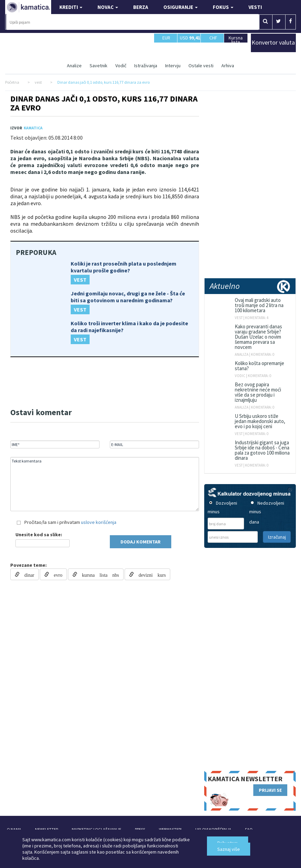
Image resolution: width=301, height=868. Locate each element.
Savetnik (99, 66)
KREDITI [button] (71, 7)
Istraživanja (146, 66)
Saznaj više (229, 849)
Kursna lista (236, 40)
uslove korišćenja (99, 522)
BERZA (141, 7)
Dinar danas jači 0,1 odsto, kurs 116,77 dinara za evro (104, 103)
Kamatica (33, 128)
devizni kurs (150, 574)
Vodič (121, 66)
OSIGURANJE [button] (181, 7)
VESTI (255, 7)
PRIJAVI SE (270, 790)
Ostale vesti (201, 66)
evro (56, 574)
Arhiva (228, 66)
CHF (213, 41)
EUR (166, 41)
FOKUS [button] (223, 7)
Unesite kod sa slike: (39, 535)
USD (190, 38)
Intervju (173, 66)
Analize (74, 66)
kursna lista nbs (98, 574)
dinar (27, 574)
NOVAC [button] (108, 7)
